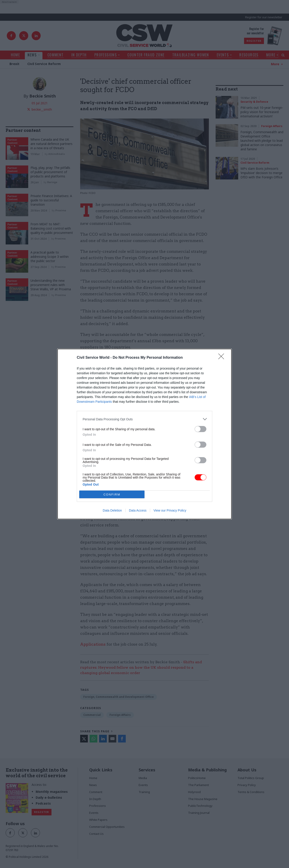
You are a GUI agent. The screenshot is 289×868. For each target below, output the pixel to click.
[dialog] (144, 434)
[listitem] (144, 419)
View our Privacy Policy (170, 510)
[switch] (200, 429)
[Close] (223, 358)
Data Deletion (112, 510)
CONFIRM (112, 495)
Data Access (138, 510)
